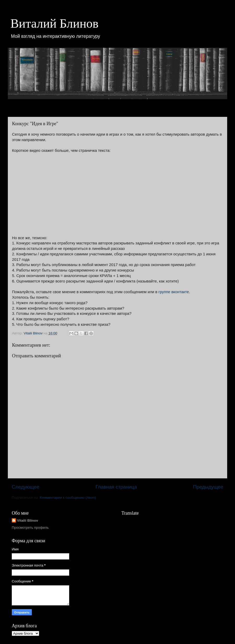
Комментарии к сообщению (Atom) (68, 498)
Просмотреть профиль (30, 528)
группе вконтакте (174, 292)
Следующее (26, 487)
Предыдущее (208, 487)
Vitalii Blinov (28, 520)
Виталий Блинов (54, 23)
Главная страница (116, 487)
